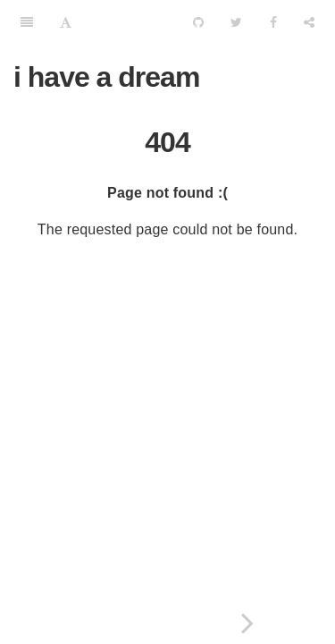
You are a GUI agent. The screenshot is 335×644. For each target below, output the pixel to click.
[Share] (309, 22)
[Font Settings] (66, 22)
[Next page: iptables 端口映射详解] (248, 623)
